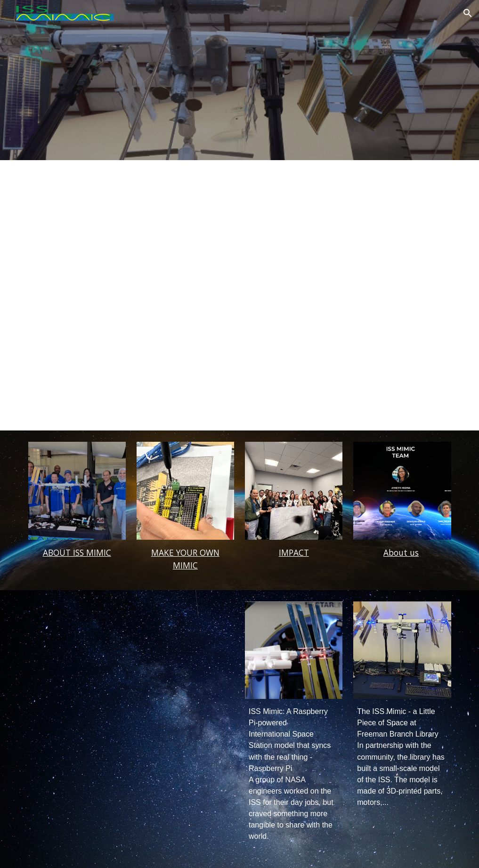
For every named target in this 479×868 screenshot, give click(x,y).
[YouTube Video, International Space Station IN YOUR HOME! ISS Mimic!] (77, 650)
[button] (468, 13)
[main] (77, 553)
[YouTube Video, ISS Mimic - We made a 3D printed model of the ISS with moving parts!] (185, 650)
